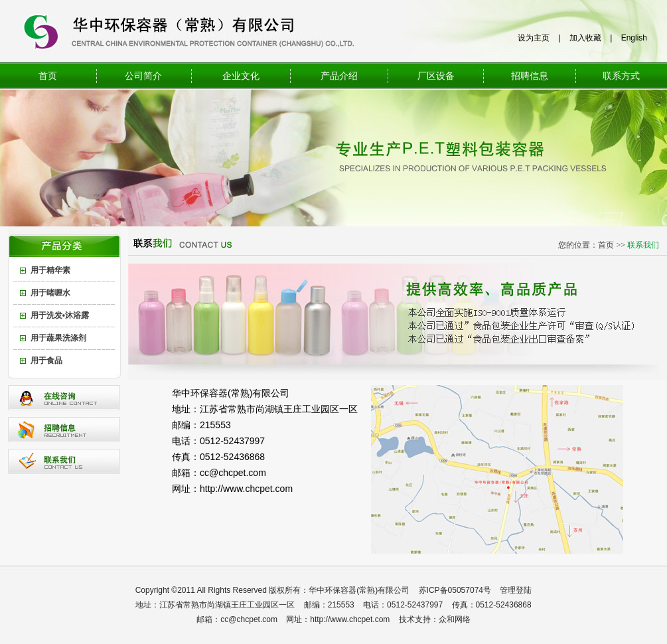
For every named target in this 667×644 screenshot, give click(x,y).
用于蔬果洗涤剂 (58, 338)
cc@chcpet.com (233, 473)
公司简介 (143, 76)
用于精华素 (50, 270)
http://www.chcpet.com (246, 489)
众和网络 (455, 619)
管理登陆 (516, 590)
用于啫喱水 (50, 293)
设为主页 (534, 38)
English (634, 38)
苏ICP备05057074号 (455, 590)
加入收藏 (585, 38)
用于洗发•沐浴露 (60, 315)
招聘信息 (530, 76)
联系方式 (621, 76)
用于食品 (46, 361)
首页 (48, 76)
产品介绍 (339, 76)
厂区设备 (436, 76)
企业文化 (241, 76)
